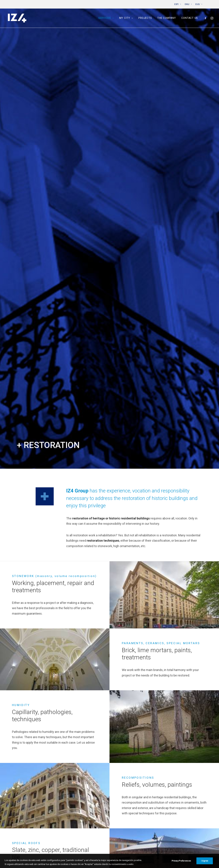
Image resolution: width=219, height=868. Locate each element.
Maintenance (89, 760)
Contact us (190, 18)
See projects (109, 513)
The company (166, 18)
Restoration (88, 755)
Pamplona (87, 777)
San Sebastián (90, 782)
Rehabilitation (89, 750)
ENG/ (188, 4)
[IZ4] (17, 18)
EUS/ (199, 4)
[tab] (109, 572)
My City (126, 18)
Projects (145, 18)
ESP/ (178, 4)
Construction (89, 766)
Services (106, 18)
